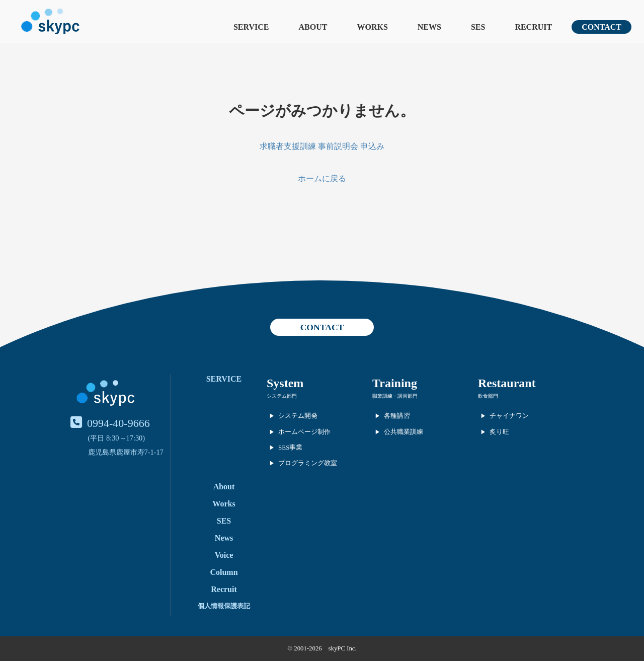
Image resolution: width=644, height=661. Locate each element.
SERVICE (251, 27)
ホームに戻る (322, 178)
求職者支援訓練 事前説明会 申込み (322, 146)
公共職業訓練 (404, 432)
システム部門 (282, 396)
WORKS (372, 27)
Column (224, 572)
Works (224, 504)
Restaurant (507, 383)
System (285, 383)
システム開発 (298, 416)
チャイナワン (509, 416)
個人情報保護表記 (224, 606)
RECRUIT (533, 27)
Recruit (224, 589)
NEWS (429, 27)
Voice (224, 555)
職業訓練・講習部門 (395, 396)
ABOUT (313, 27)
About (224, 487)
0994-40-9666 (118, 423)
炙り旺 (499, 432)
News (224, 538)
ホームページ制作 (304, 432)
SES (478, 27)
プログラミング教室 (308, 463)
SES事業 (290, 447)
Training (395, 383)
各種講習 (397, 416)
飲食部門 (488, 396)
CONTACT (601, 27)
